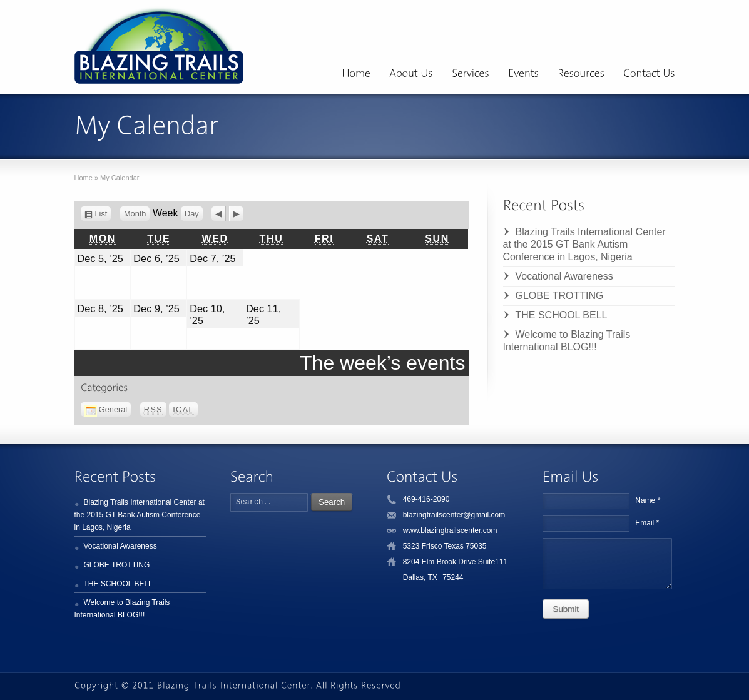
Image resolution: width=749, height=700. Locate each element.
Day (192, 214)
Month (135, 214)
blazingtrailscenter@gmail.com (454, 515)
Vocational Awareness (564, 276)
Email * (647, 523)
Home (84, 178)
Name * (648, 500)
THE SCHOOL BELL (562, 315)
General (106, 409)
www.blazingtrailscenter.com (450, 530)
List (103, 214)
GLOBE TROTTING (560, 296)
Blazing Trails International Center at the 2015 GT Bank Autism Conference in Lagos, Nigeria (584, 244)
